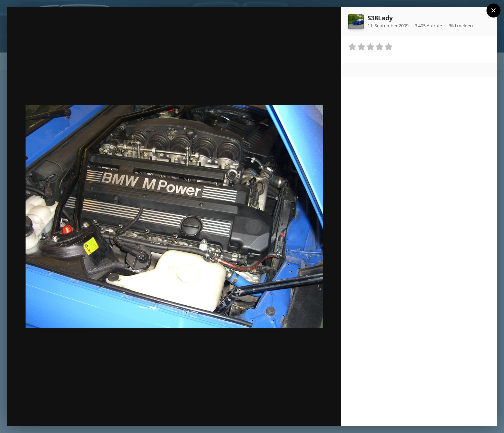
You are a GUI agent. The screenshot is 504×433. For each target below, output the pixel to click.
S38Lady (380, 18)
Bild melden (461, 26)
